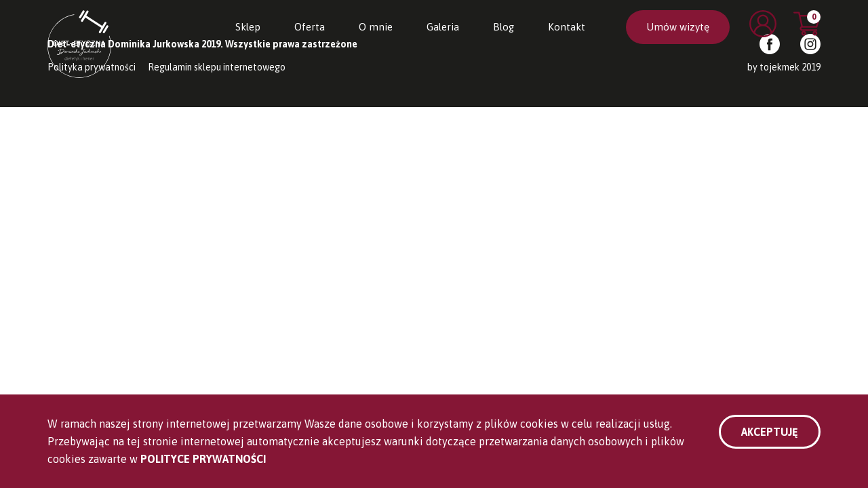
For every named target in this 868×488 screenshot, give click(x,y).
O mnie (376, 27)
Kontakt (567, 27)
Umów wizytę (678, 27)
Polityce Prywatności (203, 459)
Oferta (310, 27)
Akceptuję (770, 432)
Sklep (248, 27)
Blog (504, 27)
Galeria (443, 27)
